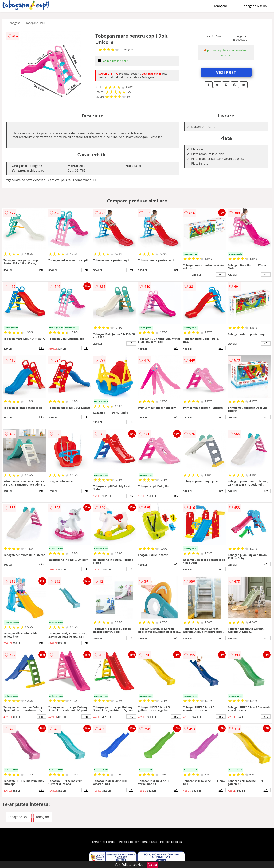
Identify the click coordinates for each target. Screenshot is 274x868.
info (41, 270)
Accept (152, 865)
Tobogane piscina (254, 6)
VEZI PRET (226, 72)
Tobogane (221, 6)
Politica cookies (171, 842)
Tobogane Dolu (35, 23)
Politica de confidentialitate (138, 842)
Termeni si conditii (103, 842)
